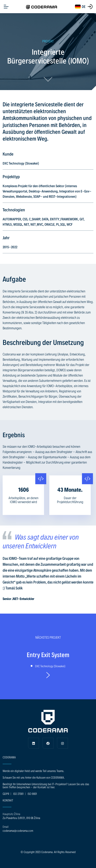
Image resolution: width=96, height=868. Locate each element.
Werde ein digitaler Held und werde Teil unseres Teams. (33, 771)
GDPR (6, 794)
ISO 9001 (32, 794)
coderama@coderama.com (18, 831)
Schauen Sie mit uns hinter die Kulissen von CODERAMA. (34, 777)
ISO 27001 (18, 794)
